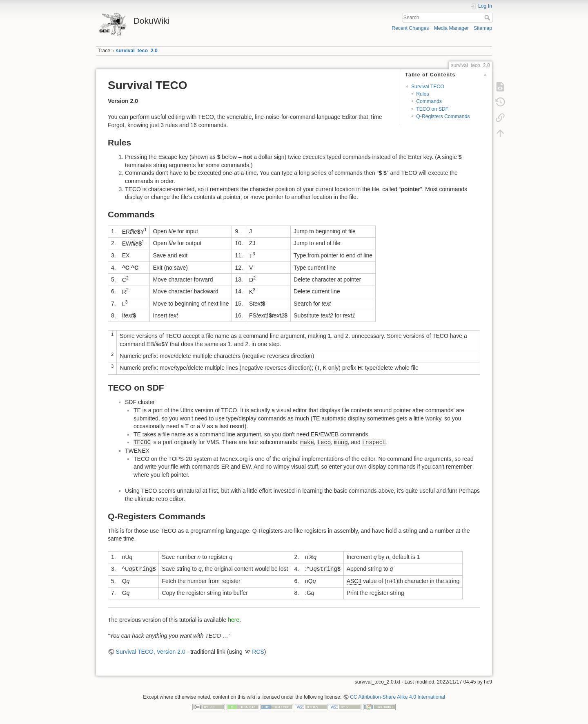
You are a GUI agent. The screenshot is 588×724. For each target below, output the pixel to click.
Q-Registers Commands (443, 116)
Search (488, 18)
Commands (429, 101)
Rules (422, 94)
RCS (258, 652)
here (234, 620)
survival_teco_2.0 (137, 51)
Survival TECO (428, 87)
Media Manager (451, 28)
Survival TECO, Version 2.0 (151, 652)
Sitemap (483, 28)
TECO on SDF (432, 109)
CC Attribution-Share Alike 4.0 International (398, 697)
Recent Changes (410, 28)
